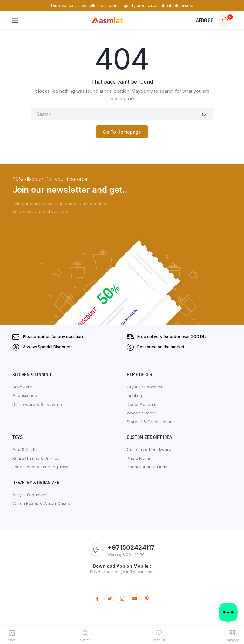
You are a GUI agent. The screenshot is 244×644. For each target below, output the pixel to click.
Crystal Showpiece (145, 387)
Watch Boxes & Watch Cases (41, 503)
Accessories (25, 395)
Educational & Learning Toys (40, 467)
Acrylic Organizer (29, 495)
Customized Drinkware (149, 449)
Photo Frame (139, 458)
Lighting (134, 395)
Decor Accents (142, 404)
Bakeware (22, 387)
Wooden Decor (142, 413)
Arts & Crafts (25, 449)
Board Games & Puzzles (36, 458)
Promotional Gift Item (147, 467)
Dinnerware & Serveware (37, 404)
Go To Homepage (122, 132)
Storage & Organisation (150, 422)
